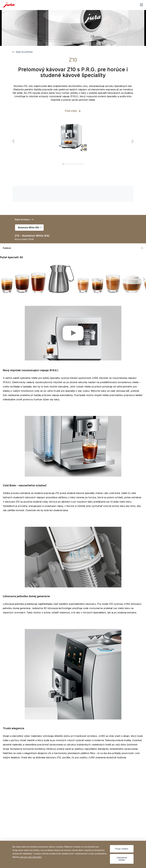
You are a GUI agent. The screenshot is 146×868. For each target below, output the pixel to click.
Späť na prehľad (22, 52)
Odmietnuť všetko (122, 859)
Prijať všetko (122, 849)
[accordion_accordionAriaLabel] (73, 248)
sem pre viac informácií (31, 857)
